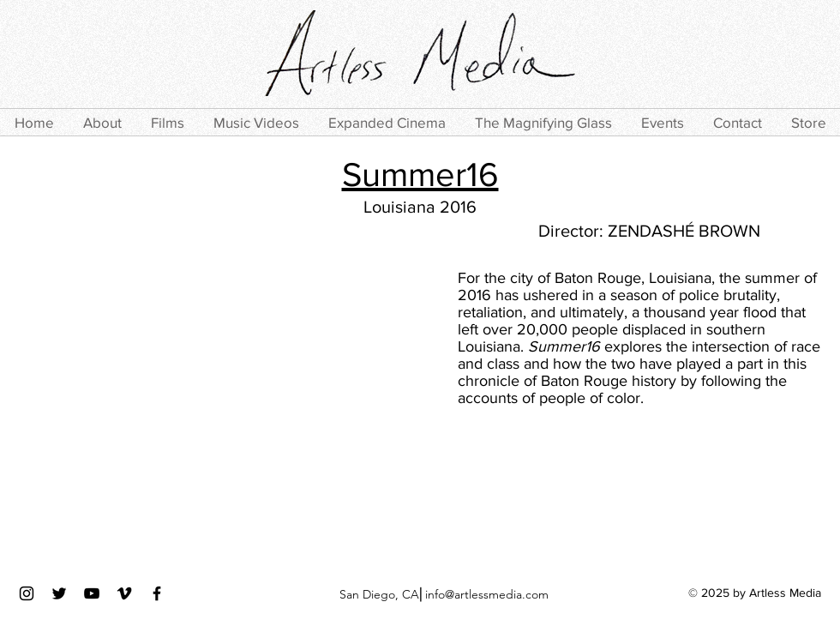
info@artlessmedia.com (487, 594)
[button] (168, 122)
